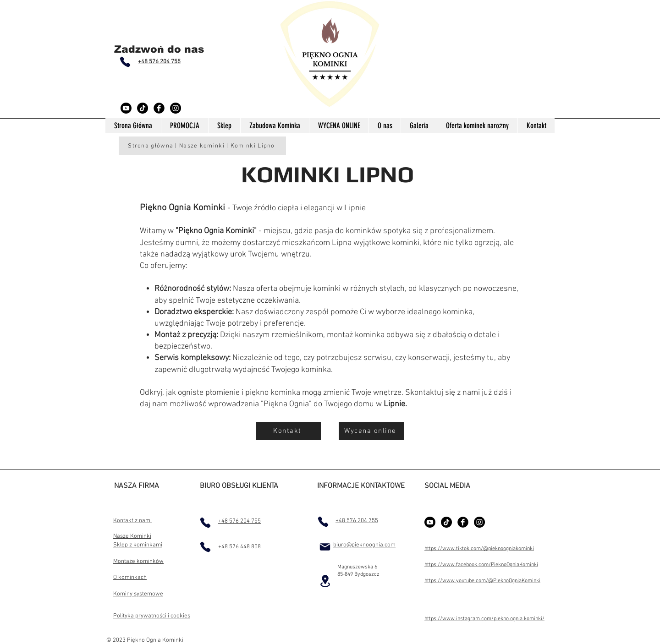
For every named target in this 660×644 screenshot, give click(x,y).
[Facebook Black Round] (159, 108)
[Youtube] (126, 108)
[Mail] (325, 547)
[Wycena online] (371, 431)
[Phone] (125, 62)
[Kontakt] (288, 431)
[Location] (325, 581)
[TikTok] (143, 108)
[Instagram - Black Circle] (176, 108)
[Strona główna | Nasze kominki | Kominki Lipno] (202, 146)
